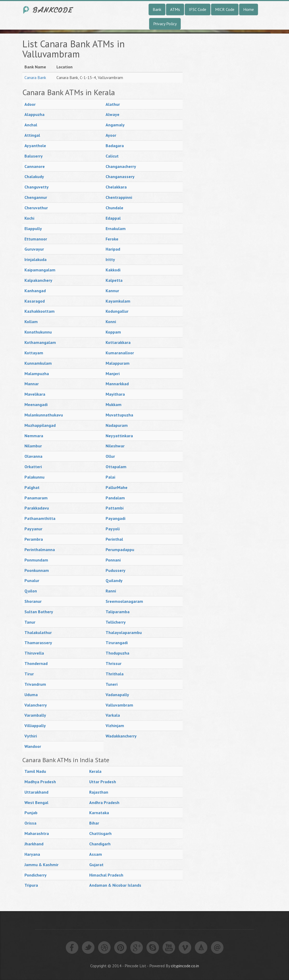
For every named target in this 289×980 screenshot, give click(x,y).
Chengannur (36, 197)
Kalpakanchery (38, 280)
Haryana (32, 854)
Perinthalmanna (40, 550)
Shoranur (33, 601)
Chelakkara (116, 187)
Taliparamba (118, 612)
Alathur (113, 104)
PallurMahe (117, 487)
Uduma (31, 695)
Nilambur (33, 446)
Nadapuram (117, 425)
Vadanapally (117, 695)
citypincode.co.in (185, 966)
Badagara (115, 146)
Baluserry (34, 156)
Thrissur (114, 663)
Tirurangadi (117, 643)
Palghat (32, 487)
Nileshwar (115, 446)
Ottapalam (116, 467)
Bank (157, 9)
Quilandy (114, 580)
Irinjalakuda (36, 259)
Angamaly (115, 125)
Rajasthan (99, 792)
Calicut (112, 156)
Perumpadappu (120, 550)
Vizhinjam (115, 726)
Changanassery (120, 177)
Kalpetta (114, 280)
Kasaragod (35, 301)
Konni (111, 322)
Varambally (35, 715)
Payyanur (33, 529)
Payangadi (115, 518)
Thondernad (36, 663)
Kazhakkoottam (40, 311)
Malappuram (118, 363)
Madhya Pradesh (40, 782)
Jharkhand (34, 844)
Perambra (34, 539)
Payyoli (113, 529)
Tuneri (112, 684)
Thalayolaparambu (124, 632)
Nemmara (34, 436)
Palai (110, 477)
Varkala (113, 715)
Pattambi (115, 508)
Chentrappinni (119, 197)
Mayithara (115, 394)
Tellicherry (116, 622)
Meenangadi (36, 404)
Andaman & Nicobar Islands (115, 885)
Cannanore (35, 166)
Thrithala (115, 674)
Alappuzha (34, 114)
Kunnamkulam (38, 363)
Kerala (95, 771)
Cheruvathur (36, 208)
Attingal (32, 135)
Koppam (113, 332)
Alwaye (113, 114)
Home (249, 9)
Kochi (29, 218)
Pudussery (115, 570)
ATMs (175, 9)
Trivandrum (35, 684)
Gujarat (96, 865)
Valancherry (36, 705)
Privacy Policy (165, 24)
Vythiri (31, 736)
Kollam (31, 322)
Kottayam (34, 353)
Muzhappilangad (40, 425)
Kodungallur (117, 311)
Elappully (33, 228)
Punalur (32, 580)
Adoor (30, 104)
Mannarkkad (117, 384)
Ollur (110, 456)
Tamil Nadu (35, 771)
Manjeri (113, 374)
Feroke (112, 239)
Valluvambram (119, 705)
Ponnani (113, 560)
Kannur (112, 291)
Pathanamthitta (40, 518)
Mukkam (114, 404)
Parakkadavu (37, 508)
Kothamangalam (40, 342)
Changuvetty (37, 187)
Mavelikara (35, 394)
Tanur (30, 622)
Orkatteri (33, 467)
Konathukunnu (38, 332)
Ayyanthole (35, 146)
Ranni (111, 591)
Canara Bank (35, 77)
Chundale (114, 208)
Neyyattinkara (119, 436)
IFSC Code (198, 9)
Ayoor (111, 135)
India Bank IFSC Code (48, 10)
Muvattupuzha (119, 415)
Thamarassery (38, 643)
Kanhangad (35, 291)
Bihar (94, 823)
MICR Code (225, 9)
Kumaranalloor (120, 353)
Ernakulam (116, 228)
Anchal (31, 125)
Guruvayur (34, 249)
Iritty (110, 259)
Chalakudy (34, 177)
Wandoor (33, 746)
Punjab (31, 813)
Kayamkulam (118, 301)
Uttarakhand (36, 792)
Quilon (31, 591)
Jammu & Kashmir (41, 865)
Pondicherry (36, 875)
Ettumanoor (36, 239)
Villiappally (35, 726)
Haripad (113, 249)
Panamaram (36, 498)
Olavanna (33, 456)
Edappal (113, 218)
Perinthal (114, 539)
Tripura (31, 885)
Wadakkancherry (121, 736)
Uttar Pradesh (103, 782)
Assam (96, 854)
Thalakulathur (38, 632)
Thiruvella (34, 653)
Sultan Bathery (39, 612)
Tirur (29, 674)
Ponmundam (36, 560)
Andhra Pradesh (104, 802)
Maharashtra (37, 833)
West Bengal (36, 802)
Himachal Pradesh (106, 875)
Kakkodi (113, 270)
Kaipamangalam (40, 270)
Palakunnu (34, 477)
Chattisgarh (100, 833)
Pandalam (115, 498)
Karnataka (99, 813)
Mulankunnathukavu (44, 415)
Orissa (30, 823)
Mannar (32, 384)
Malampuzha (37, 374)
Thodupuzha (117, 653)
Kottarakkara (118, 342)
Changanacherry (121, 166)
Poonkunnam (37, 570)
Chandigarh (100, 844)
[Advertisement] (229, 117)
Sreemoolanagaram (124, 601)
